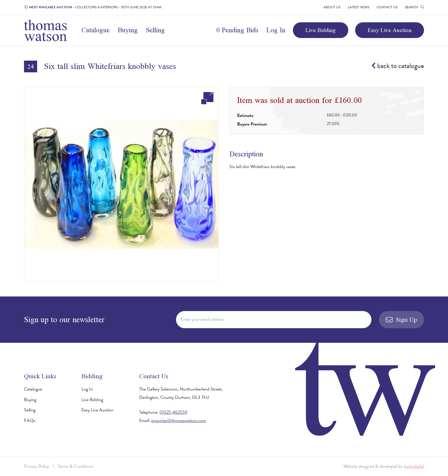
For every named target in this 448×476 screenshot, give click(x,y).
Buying (128, 30)
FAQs (30, 421)
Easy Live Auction (390, 30)
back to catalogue (398, 66)
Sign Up (401, 319)
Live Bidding (321, 30)
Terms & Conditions (75, 466)
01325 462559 (173, 412)
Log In (276, 30)
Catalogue (96, 30)
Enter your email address (202, 319)
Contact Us (387, 7)
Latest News (358, 7)
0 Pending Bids (237, 30)
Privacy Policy (36, 466)
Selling (155, 30)
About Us (332, 7)
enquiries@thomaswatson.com (179, 421)
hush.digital (414, 466)
